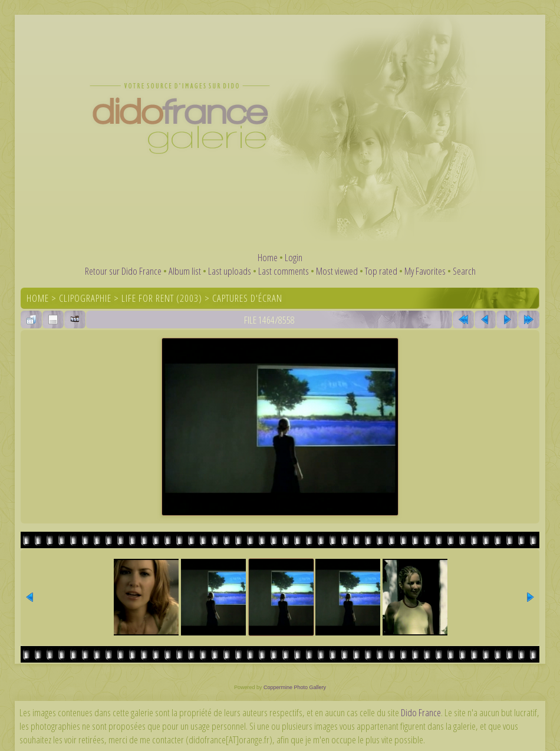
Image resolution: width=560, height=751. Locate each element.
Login (294, 257)
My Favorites (425, 271)
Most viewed (337, 271)
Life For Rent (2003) (162, 298)
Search (464, 271)
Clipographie (85, 298)
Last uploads (230, 271)
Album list (185, 271)
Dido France (421, 712)
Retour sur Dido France (123, 271)
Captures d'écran (247, 298)
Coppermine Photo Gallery (295, 687)
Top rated (381, 271)
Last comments (284, 271)
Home (268, 257)
